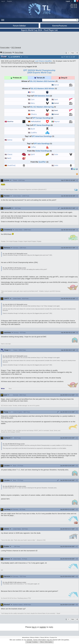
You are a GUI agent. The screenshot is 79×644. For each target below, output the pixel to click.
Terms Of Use (45, 638)
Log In (3, 1)
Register (10, 1)
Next (73, 53)
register (43, 627)
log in (34, 627)
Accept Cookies (32, 642)
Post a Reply (18, 52)
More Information (46, 642)
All (77, 53)
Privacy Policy (35, 638)
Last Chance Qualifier (43, 61)
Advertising (26, 638)
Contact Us (53, 638)
